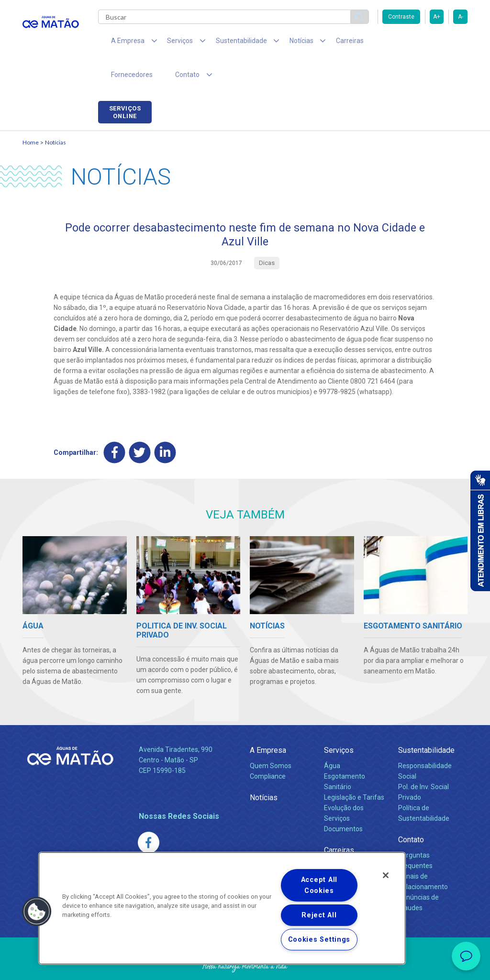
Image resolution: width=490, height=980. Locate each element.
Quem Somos (271, 737)
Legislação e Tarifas (354, 768)
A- (461, 17)
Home (31, 113)
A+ (437, 17)
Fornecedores (372, 43)
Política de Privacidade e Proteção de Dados (245, 966)
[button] (37, 912)
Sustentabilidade (426, 721)
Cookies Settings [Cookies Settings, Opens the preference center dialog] (319, 940)
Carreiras (321, 43)
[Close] (386, 875)
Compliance (268, 747)
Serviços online (441, 44)
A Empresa (268, 721)
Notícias (56, 113)
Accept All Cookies (319, 885)
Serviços (339, 721)
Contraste (401, 17)
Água (332, 737)
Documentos (343, 800)
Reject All (319, 915)
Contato (411, 810)
